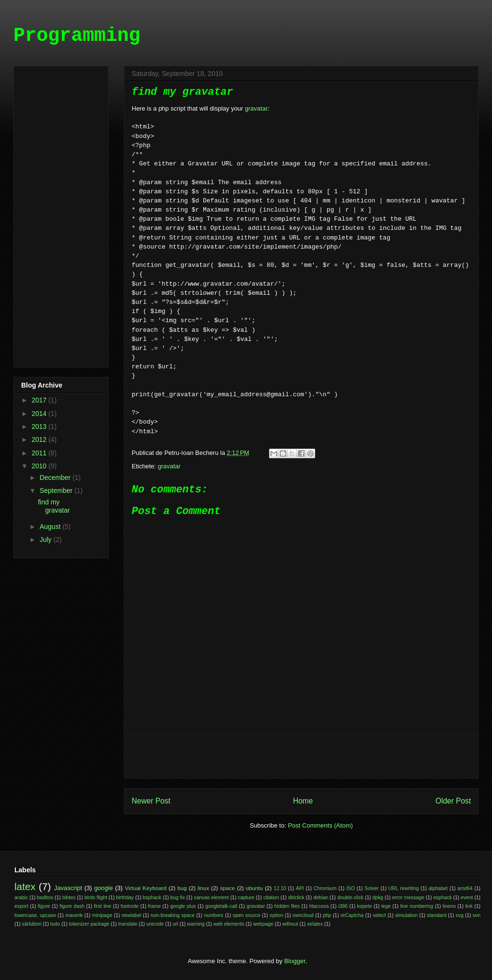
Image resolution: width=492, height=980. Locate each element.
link (469, 906)
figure (44, 906)
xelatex (315, 924)
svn (477, 915)
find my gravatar (54, 506)
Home (303, 801)
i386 (343, 906)
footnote (130, 906)
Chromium (325, 888)
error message (408, 898)
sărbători (32, 924)
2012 (40, 440)
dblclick (296, 898)
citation (271, 898)
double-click (351, 898)
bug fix (178, 898)
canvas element (211, 898)
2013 (40, 427)
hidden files (287, 906)
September (57, 490)
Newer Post (151, 801)
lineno (449, 906)
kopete (364, 906)
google (104, 888)
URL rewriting (403, 888)
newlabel (131, 915)
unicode (155, 924)
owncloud (303, 915)
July (46, 540)
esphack (443, 898)
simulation (406, 915)
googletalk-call (221, 906)
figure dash (72, 906)
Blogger (295, 961)
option (276, 915)
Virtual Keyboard (146, 888)
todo (55, 924)
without (290, 924)
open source (246, 915)
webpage (263, 924)
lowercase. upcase (35, 915)
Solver (372, 888)
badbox (45, 898)
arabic (21, 898)
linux (203, 888)
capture (246, 898)
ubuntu (254, 888)
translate (128, 924)
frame (154, 906)
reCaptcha (352, 915)
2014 (40, 414)
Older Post (453, 801)
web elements (229, 924)
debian (321, 898)
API (300, 888)
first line (102, 906)
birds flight (96, 898)
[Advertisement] (301, 756)
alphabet (438, 888)
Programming (77, 36)
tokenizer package (89, 924)
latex (25, 886)
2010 (40, 466)
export (21, 906)
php (327, 915)
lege (386, 906)
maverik (74, 915)
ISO (351, 888)
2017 (40, 400)
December (56, 477)
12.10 (280, 888)
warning (196, 924)
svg (459, 915)
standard (437, 915)
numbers (213, 915)
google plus (183, 906)
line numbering (417, 906)
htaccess (319, 906)
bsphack (152, 898)
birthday (125, 898)
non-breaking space (172, 915)
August (51, 527)
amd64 (465, 888)
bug (182, 888)
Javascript (68, 888)
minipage (102, 915)
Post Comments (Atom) (320, 825)
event (467, 898)
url (175, 924)
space (228, 888)
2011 (40, 453)
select (379, 915)
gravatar (257, 108)
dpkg (378, 898)
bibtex (69, 898)
